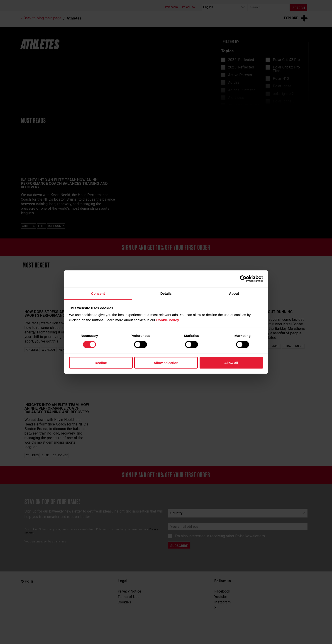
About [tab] (234, 293)
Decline (101, 363)
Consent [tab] (98, 293)
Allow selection (166, 363)
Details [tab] (166, 293)
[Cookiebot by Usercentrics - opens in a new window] (243, 279)
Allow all (231, 363)
